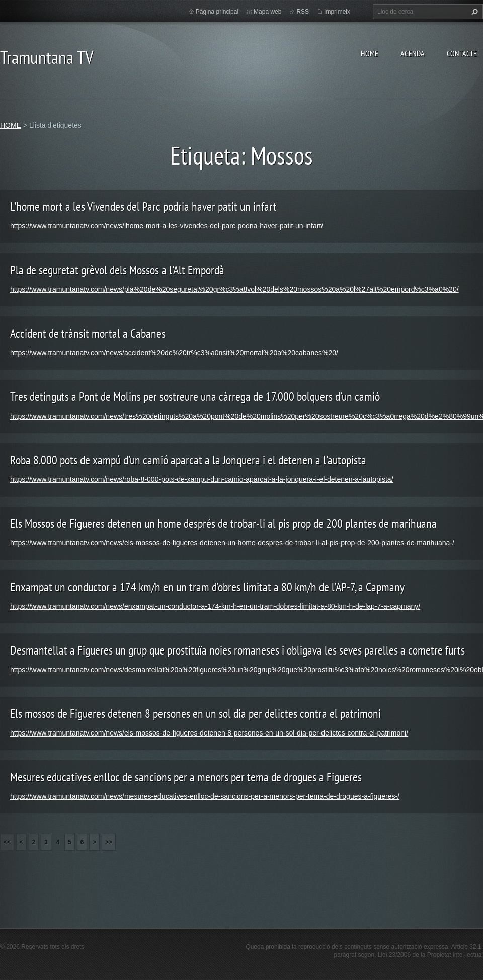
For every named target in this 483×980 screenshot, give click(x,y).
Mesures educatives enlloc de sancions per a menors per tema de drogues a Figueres (186, 777)
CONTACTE (462, 53)
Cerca (473, 12)
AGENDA (413, 53)
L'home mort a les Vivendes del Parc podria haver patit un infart (143, 207)
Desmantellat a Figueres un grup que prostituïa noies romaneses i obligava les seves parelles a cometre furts (237, 650)
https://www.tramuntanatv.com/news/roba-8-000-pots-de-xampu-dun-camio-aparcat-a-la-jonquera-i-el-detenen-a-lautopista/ (202, 479)
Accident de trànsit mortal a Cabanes (88, 333)
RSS (303, 12)
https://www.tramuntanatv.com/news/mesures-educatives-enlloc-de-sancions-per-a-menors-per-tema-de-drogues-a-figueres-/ (205, 796)
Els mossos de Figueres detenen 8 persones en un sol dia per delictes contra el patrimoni (195, 714)
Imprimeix (337, 12)
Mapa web (267, 12)
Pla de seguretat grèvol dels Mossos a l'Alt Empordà (117, 270)
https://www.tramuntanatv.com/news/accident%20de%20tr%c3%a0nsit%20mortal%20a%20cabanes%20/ (174, 353)
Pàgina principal (217, 12)
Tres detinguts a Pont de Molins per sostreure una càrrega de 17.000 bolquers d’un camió (195, 397)
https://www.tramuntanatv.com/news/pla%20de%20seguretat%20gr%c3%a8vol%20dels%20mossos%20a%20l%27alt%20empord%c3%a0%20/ (234, 289)
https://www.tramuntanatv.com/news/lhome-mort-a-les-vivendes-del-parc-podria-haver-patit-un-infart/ (167, 226)
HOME (370, 53)
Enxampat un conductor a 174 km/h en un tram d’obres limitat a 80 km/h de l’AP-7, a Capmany (207, 587)
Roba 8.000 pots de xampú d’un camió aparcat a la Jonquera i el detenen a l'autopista (188, 460)
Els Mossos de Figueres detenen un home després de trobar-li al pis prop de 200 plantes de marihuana (223, 523)
